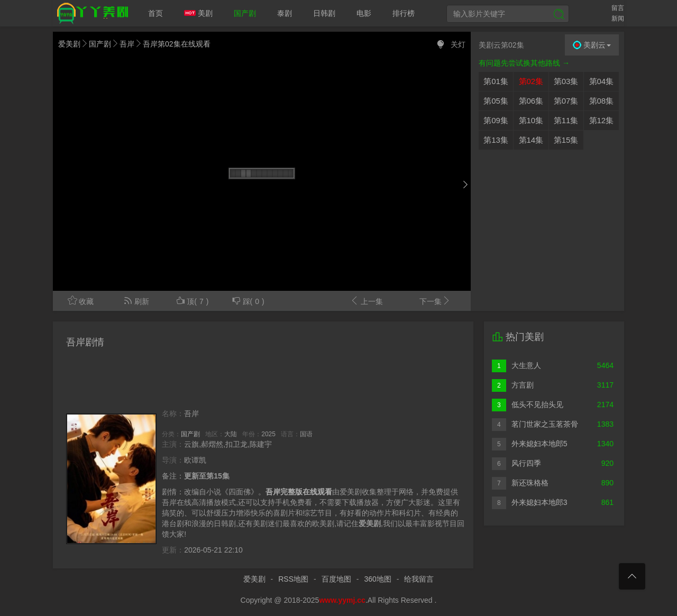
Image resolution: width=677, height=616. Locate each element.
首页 (155, 13)
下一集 (435, 301)
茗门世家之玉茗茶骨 (535, 424)
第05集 (496, 101)
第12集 (602, 120)
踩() (248, 301)
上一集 (366, 301)
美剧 (198, 13)
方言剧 (513, 385)
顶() (192, 301)
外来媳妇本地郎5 (529, 444)
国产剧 (245, 13)
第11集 (566, 120)
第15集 (566, 140)
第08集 (602, 101)
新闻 (618, 19)
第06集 (531, 101)
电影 (364, 13)
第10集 (531, 120)
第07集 (566, 101)
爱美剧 (90, 13)
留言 (618, 8)
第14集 (531, 140)
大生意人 (516, 366)
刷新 (136, 301)
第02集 (531, 81)
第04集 (602, 81)
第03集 (566, 81)
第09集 (496, 120)
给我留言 (419, 579)
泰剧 (285, 13)
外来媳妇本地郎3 (529, 503)
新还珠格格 (520, 483)
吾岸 (127, 44)
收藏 (81, 301)
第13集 (496, 140)
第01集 (496, 81)
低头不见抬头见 (528, 405)
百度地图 (336, 579)
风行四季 (516, 463)
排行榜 (404, 13)
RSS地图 (293, 579)
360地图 (377, 579)
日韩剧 (324, 13)
